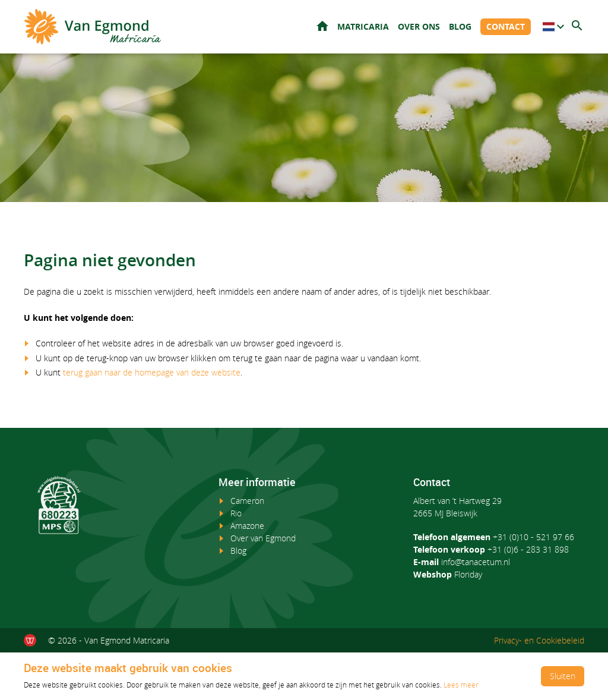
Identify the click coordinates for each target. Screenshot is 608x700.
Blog (460, 26)
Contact (506, 26)
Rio (236, 513)
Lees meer (461, 685)
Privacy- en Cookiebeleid (539, 640)
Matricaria (363, 26)
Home (322, 26)
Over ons (419, 26)
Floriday (468, 574)
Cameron (247, 501)
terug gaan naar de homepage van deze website (152, 372)
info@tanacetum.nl (476, 562)
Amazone (247, 526)
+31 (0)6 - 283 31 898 (528, 549)
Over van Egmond (263, 538)
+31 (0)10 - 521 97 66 (533, 537)
